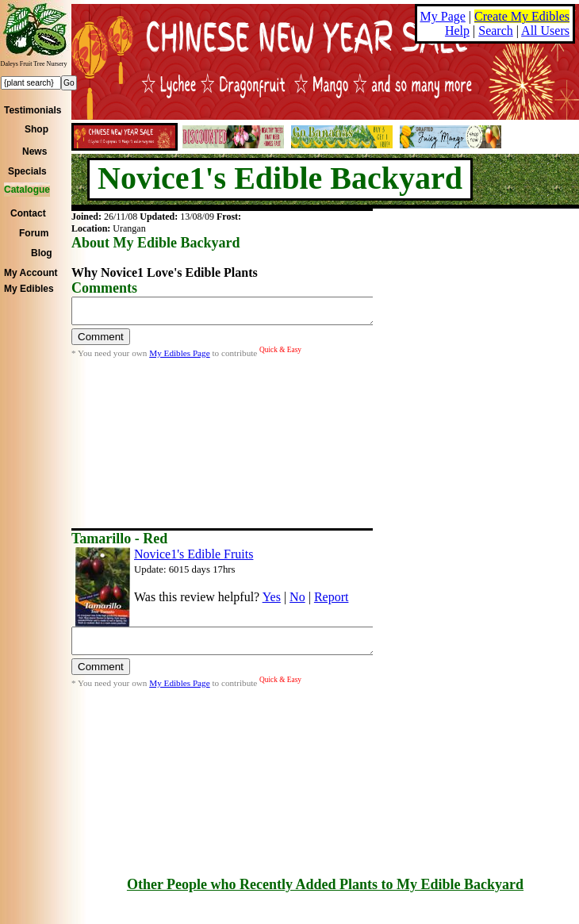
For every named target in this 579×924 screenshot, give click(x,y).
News (35, 151)
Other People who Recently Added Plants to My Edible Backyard (325, 884)
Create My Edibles (522, 16)
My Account (31, 273)
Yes (272, 597)
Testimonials (33, 110)
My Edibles (29, 289)
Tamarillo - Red (119, 539)
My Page (443, 16)
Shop (36, 129)
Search (496, 31)
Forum (34, 233)
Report (332, 597)
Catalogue (27, 190)
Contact (28, 213)
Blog (42, 253)
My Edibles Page (179, 358)
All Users (545, 31)
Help (457, 31)
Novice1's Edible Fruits (194, 554)
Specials (27, 171)
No (297, 597)
